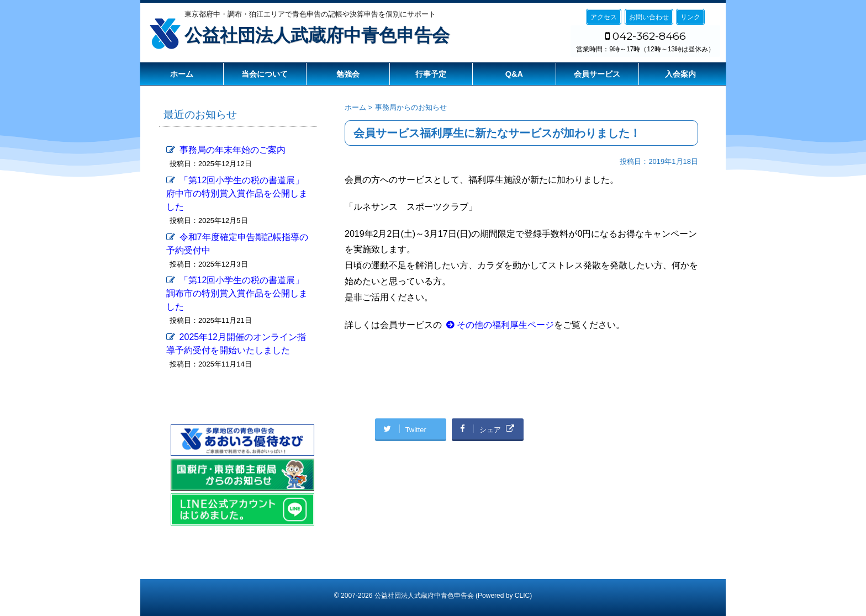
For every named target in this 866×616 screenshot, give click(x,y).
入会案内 (680, 74)
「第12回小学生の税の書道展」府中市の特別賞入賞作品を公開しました (237, 193)
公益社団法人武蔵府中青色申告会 (317, 35)
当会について (265, 74)
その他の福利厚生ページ (505, 325)
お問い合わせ (649, 17)
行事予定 (431, 74)
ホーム (182, 74)
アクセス (604, 17)
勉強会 (348, 74)
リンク (690, 17)
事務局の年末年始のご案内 (233, 150)
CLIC (522, 596)
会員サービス (597, 74)
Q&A (514, 74)
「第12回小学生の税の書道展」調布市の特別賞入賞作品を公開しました (237, 293)
